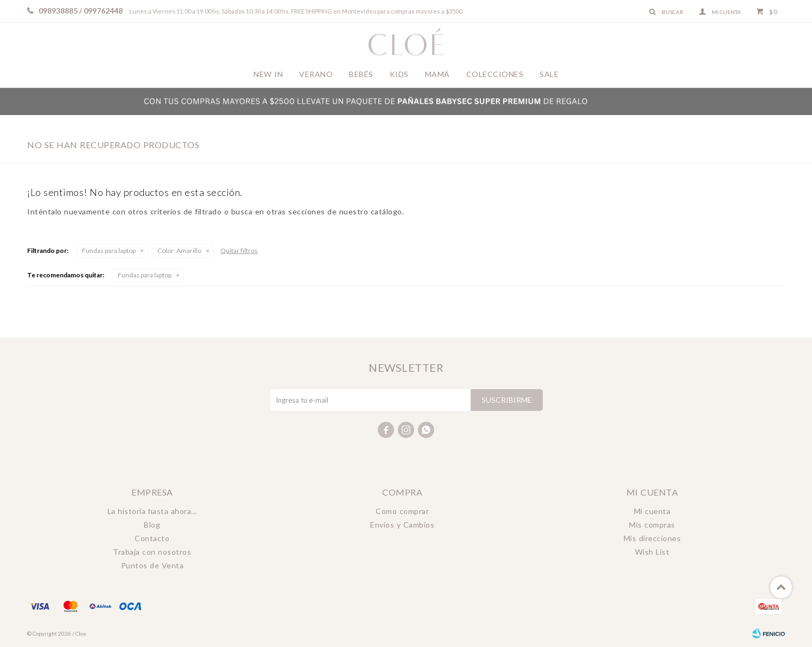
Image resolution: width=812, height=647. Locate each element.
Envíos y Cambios (402, 525)
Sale (549, 74)
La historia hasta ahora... (152, 511)
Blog (152, 525)
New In (268, 74)
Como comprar (402, 511)
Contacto (152, 538)
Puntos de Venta (153, 565)
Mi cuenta (652, 511)
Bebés (361, 74)
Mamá (437, 74)
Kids (399, 74)
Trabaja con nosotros (152, 552)
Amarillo (179, 250)
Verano (316, 74)
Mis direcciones (652, 538)
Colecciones (495, 74)
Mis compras (652, 525)
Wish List (652, 552)
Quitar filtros (239, 250)
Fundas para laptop (109, 250)
